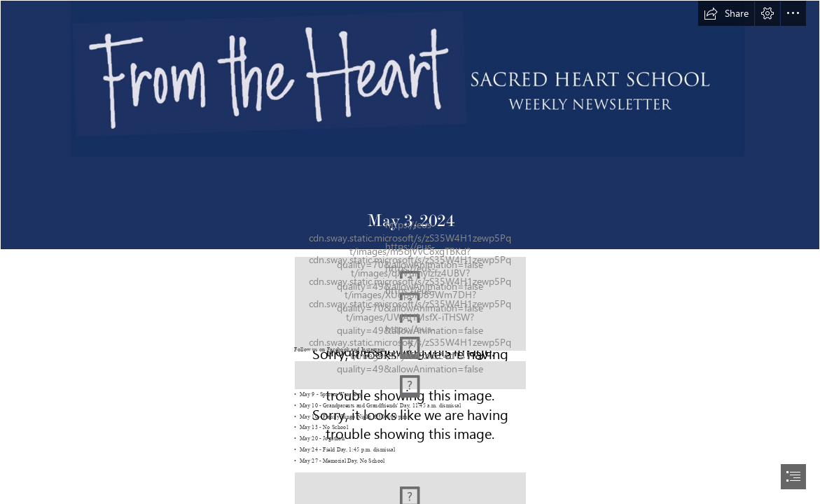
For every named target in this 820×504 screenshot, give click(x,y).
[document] (410, 252)
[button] (726, 13)
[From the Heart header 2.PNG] (410, 125)
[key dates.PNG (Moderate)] (410, 374)
